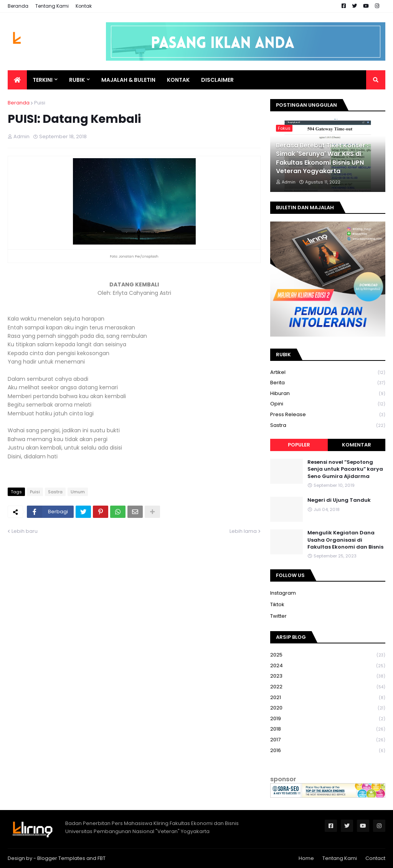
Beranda (18, 6)
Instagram (283, 593)
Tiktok (277, 604)
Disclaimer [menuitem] (217, 80)
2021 (328, 698)
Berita (328, 383)
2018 (328, 729)
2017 (328, 740)
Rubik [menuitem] (77, 80)
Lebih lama (243, 531)
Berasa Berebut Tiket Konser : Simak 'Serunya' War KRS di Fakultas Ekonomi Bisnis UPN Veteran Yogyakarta (322, 158)
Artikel (328, 373)
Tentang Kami (52, 6)
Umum (78, 492)
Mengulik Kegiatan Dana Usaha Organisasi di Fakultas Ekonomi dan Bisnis (345, 540)
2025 (328, 655)
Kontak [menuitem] (178, 80)
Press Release (328, 415)
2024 (328, 666)
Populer (299, 445)
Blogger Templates (61, 858)
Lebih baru (25, 531)
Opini (328, 404)
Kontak (84, 6)
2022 (328, 687)
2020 (328, 708)
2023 (328, 676)
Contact (375, 858)
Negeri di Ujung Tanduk (339, 500)
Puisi (40, 103)
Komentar (357, 445)
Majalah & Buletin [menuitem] (128, 80)
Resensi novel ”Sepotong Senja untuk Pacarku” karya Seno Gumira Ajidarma (345, 469)
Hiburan (328, 394)
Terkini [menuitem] (43, 80)
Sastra (55, 492)
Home (306, 858)
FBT (102, 858)
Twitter (278, 616)
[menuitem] (17, 80)
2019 (328, 719)
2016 (328, 751)
